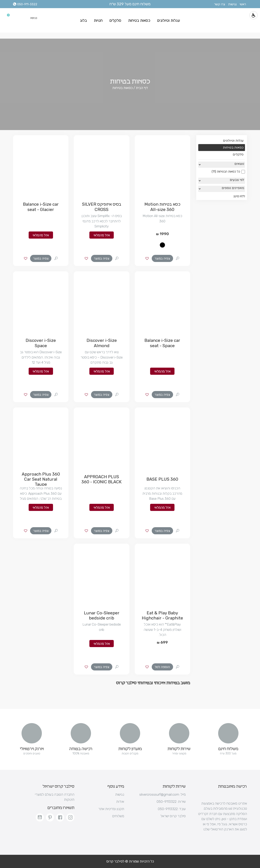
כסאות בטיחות (139, 20)
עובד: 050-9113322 (172, 809)
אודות (120, 802)
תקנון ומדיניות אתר (111, 809)
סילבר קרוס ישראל (173, 816)
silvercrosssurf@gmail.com (162, 794)
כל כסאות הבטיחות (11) (228, 172)
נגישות (120, 794)
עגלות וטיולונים (169, 20)
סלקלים (115, 20)
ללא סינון (239, 196)
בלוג (83, 20)
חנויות (98, 20)
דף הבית (141, 88)
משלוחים (118, 816)
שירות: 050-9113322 (171, 802)
